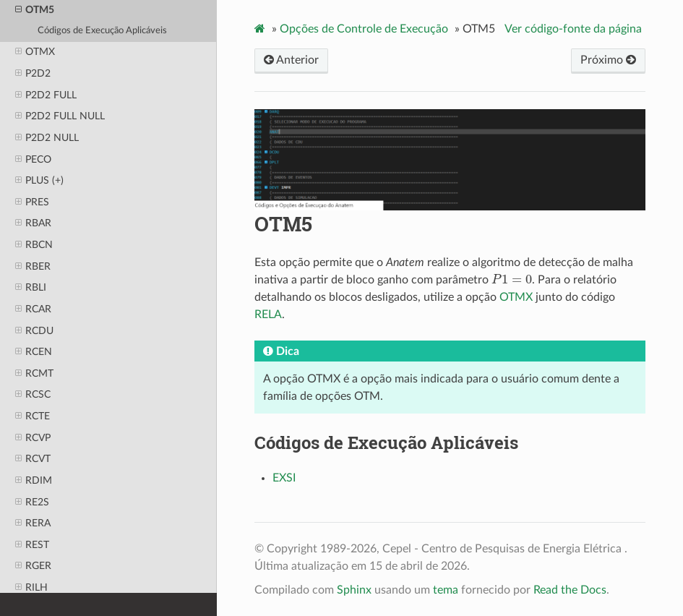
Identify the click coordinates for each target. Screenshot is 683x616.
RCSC (33, 395)
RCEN (34, 352)
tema (446, 590)
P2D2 (33, 74)
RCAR (33, 309)
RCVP (33, 438)
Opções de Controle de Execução (364, 29)
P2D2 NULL (47, 138)
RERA (33, 523)
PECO (33, 160)
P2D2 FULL (46, 95)
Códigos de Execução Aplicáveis (102, 31)
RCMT (34, 374)
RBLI (31, 288)
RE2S (32, 502)
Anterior (291, 60)
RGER (33, 566)
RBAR (33, 223)
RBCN (34, 245)
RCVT (33, 459)
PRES (32, 202)
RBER (33, 267)
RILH (31, 588)
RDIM (34, 481)
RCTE (33, 416)
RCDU (34, 331)
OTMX (35, 52)
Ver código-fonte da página (573, 29)
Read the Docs (570, 590)
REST (32, 545)
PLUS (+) (39, 181)
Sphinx (354, 590)
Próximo (608, 60)
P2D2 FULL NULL (60, 116)
